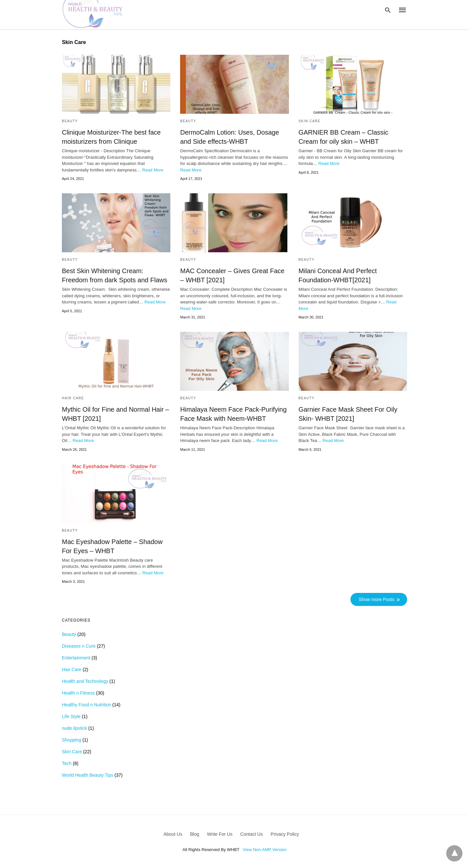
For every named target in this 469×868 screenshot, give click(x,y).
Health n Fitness (78, 693)
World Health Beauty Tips (88, 775)
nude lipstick (74, 728)
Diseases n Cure (79, 646)
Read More (153, 170)
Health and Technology (85, 681)
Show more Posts (377, 599)
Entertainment (76, 658)
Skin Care (310, 121)
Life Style (71, 716)
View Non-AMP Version (265, 850)
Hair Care (73, 398)
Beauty (70, 121)
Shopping (71, 740)
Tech (67, 763)
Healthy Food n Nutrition (86, 705)
